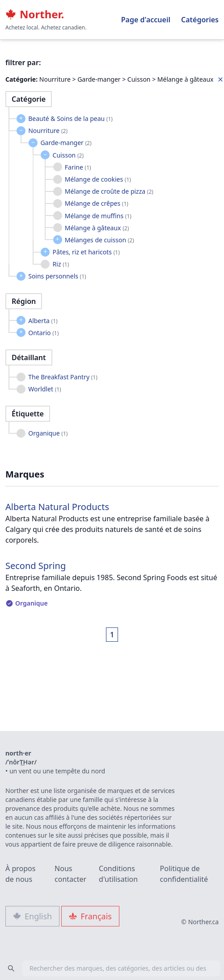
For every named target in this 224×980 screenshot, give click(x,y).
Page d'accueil (146, 20)
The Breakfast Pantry (63, 377)
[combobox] (112, 968)
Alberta (43, 321)
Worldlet (45, 389)
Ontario (43, 333)
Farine (78, 167)
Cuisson (68, 155)
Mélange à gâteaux (97, 228)
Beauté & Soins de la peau (70, 118)
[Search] (11, 968)
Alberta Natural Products (57, 507)
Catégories (200, 20)
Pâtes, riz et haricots (86, 252)
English (32, 916)
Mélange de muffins (98, 216)
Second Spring (36, 566)
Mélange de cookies (98, 179)
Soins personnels (57, 276)
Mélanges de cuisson (99, 240)
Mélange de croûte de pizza (109, 191)
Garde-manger (66, 143)
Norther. (35, 14)
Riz (61, 264)
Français (90, 916)
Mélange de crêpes (97, 203)
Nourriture (48, 131)
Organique (48, 433)
